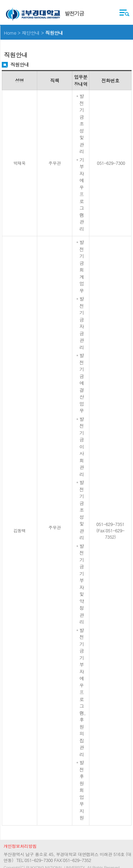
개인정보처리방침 (20, 846)
